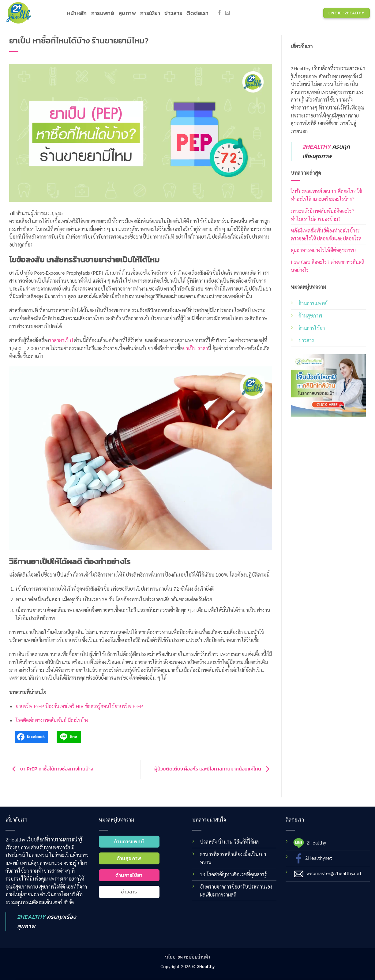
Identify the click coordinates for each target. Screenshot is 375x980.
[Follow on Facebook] (219, 13)
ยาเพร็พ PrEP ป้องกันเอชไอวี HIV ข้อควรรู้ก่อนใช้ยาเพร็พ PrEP (79, 706)
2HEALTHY (317, 147)
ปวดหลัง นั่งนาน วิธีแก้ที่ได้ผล (229, 842)
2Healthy (316, 843)
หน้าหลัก (77, 13)
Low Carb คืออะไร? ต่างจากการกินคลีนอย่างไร (328, 266)
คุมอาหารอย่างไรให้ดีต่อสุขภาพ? (324, 250)
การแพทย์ (103, 13)
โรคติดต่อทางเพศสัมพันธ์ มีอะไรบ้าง (52, 720)
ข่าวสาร (173, 13)
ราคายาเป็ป (61, 340)
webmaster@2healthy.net (334, 873)
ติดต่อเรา (197, 13)
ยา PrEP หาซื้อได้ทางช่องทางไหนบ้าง (51, 769)
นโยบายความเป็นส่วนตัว (187, 957)
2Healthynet (319, 858)
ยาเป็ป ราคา (195, 348)
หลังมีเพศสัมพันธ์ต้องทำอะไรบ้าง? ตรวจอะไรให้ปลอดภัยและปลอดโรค (326, 234)
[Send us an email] (227, 13)
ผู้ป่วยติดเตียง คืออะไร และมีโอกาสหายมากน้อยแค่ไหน (213, 769)
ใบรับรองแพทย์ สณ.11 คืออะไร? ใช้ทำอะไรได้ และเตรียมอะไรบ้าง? (326, 195)
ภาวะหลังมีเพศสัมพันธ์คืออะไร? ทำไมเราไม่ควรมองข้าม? (322, 215)
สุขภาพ (127, 13)
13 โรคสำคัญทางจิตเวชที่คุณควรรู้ (233, 874)
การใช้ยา (150, 13)
